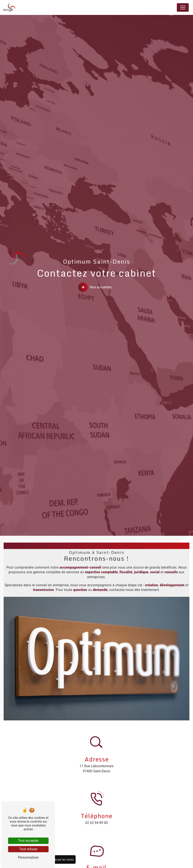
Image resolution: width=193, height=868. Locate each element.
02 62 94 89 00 (96, 823)
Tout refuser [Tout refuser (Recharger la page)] (28, 849)
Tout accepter (28, 841)
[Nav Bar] (183, 7)
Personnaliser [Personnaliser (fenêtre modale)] (28, 857)
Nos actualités (96, 287)
